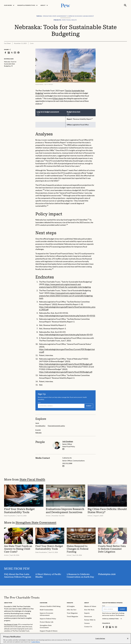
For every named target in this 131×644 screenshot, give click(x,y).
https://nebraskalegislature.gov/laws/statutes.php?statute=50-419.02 (67, 316)
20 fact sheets (58, 98)
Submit (89, 406)
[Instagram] (107, 627)
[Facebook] (103, 627)
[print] (18, 53)
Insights (70, 603)
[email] (63, 449)
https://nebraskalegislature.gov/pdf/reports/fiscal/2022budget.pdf (66, 372)
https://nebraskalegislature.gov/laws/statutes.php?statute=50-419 (66, 335)
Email (39, 403)
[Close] (128, 639)
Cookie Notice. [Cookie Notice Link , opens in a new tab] (36, 642)
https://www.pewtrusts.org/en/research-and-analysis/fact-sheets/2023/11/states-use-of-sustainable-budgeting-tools (66, 296)
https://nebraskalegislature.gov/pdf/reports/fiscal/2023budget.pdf (66, 364)
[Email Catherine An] (63, 466)
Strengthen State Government (36, 523)
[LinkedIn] (110, 627)
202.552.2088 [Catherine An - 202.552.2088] (67, 463)
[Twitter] (113, 627)
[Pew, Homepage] (65, 5)
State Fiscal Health (32, 479)
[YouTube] (116, 627)
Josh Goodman (68, 441)
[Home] (22, 597)
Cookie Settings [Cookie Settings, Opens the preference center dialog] (100, 638)
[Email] (61, 406)
